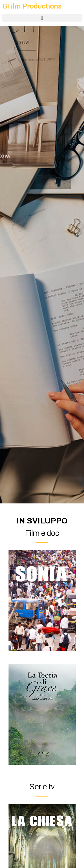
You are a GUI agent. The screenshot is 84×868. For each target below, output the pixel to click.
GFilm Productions (32, 6)
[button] (42, 18)
